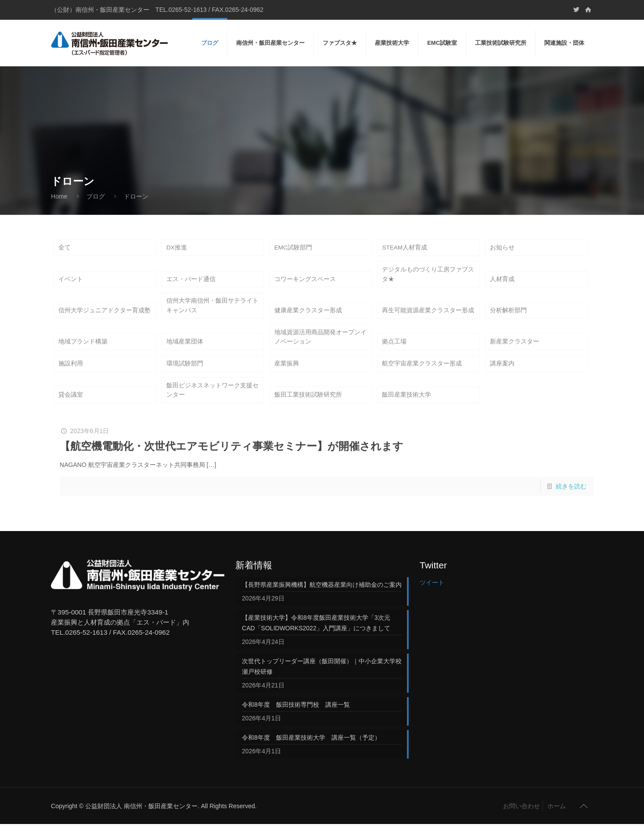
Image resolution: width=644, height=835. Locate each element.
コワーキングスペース (305, 282)
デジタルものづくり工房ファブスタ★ (428, 277)
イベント (71, 282)
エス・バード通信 (191, 282)
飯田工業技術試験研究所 (308, 405)
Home (59, 196)
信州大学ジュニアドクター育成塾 (104, 315)
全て (65, 248)
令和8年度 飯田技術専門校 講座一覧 (296, 716)
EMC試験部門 (293, 248)
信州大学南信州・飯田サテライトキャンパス (212, 310)
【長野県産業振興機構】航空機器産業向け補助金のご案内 (322, 596)
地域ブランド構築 (83, 349)
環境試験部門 (185, 372)
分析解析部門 (508, 315)
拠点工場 (394, 349)
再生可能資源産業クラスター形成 (428, 315)
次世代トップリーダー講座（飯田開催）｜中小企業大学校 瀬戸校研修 (322, 677)
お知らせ (502, 248)
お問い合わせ (522, 817)
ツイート (432, 593)
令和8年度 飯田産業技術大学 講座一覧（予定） (311, 748)
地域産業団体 (185, 349)
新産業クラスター (514, 349)
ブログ (96, 196)
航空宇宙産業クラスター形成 (422, 372)
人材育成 (502, 282)
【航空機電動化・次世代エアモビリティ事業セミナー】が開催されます (232, 457)
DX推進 (177, 248)
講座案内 (502, 372)
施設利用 (71, 372)
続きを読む (571, 497)
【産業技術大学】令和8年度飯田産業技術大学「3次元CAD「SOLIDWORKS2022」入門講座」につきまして (316, 634)
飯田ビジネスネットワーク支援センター (212, 400)
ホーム (557, 817)
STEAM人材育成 (405, 248)
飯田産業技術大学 (407, 405)
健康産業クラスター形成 (308, 315)
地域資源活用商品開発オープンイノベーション (320, 343)
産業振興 (287, 372)
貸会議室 (71, 405)
